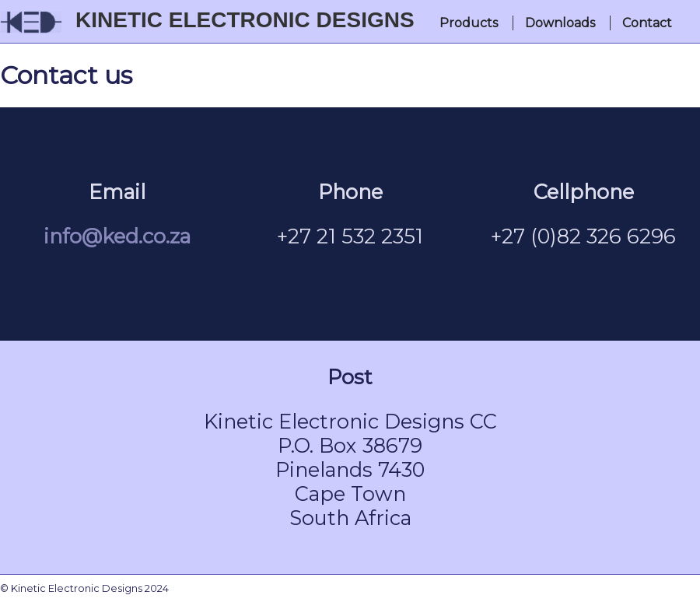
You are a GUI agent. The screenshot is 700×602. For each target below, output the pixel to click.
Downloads (560, 23)
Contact (647, 23)
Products (469, 23)
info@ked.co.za (117, 236)
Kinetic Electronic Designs (245, 20)
